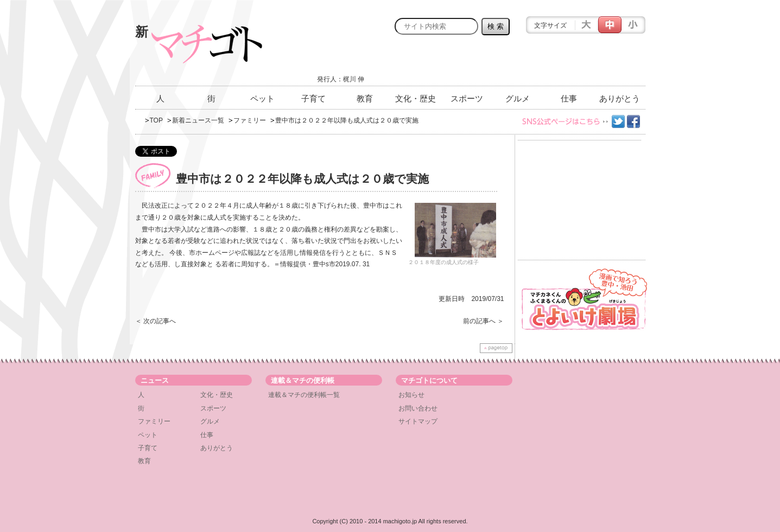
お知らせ (411, 395)
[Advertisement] (518, 63)
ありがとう (620, 98)
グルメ (518, 98)
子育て (313, 98)
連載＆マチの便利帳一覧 (304, 395)
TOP (156, 120)
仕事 (569, 98)
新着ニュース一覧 (198, 120)
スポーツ (467, 98)
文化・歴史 (416, 98)
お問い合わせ (418, 408)
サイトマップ (418, 421)
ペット (262, 98)
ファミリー (250, 120)
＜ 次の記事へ (156, 321)
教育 (365, 98)
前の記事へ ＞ (483, 321)
